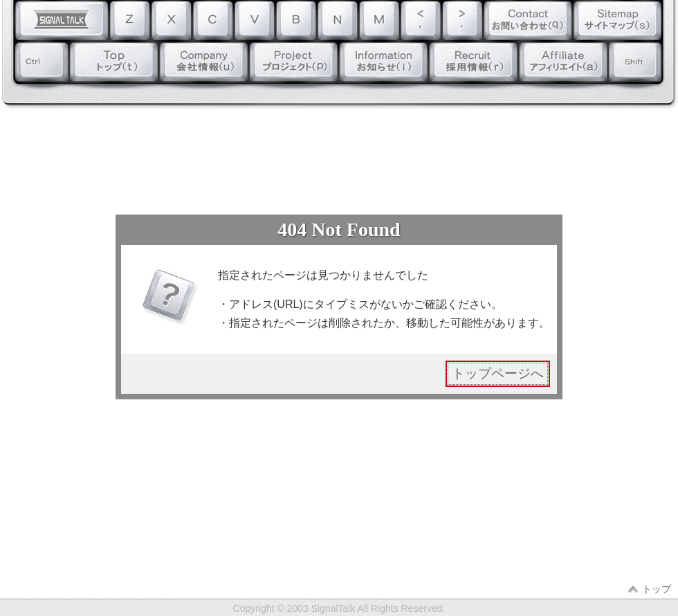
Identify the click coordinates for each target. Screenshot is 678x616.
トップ (657, 589)
